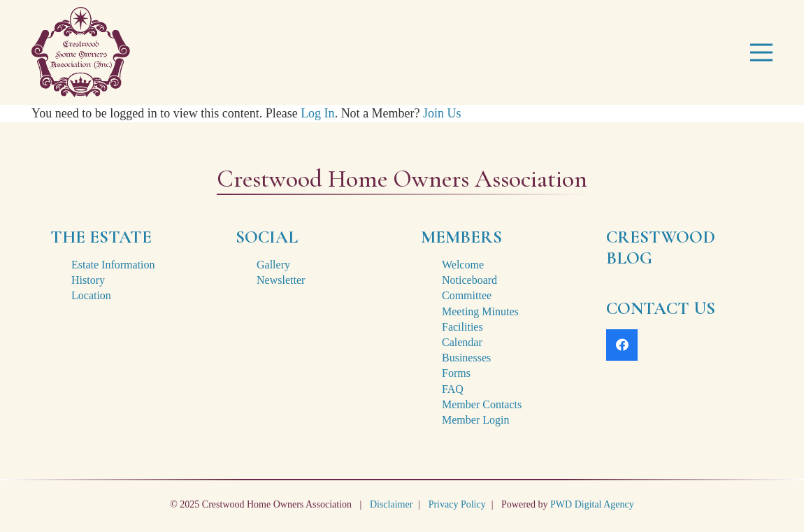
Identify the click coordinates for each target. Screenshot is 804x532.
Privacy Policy (457, 504)
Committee (467, 295)
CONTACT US (661, 308)
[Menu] (762, 52)
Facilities (462, 327)
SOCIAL (267, 237)
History (88, 280)
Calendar (462, 342)
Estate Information (113, 265)
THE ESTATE (101, 237)
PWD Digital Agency (592, 504)
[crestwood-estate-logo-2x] (81, 52)
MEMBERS (461, 237)
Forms (456, 373)
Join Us (442, 113)
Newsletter (281, 280)
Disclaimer (391, 504)
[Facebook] (622, 345)
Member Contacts (482, 404)
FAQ (453, 389)
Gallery (273, 265)
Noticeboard (469, 280)
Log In (318, 113)
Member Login (475, 420)
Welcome (463, 265)
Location (91, 295)
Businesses (466, 358)
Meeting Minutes (480, 311)
